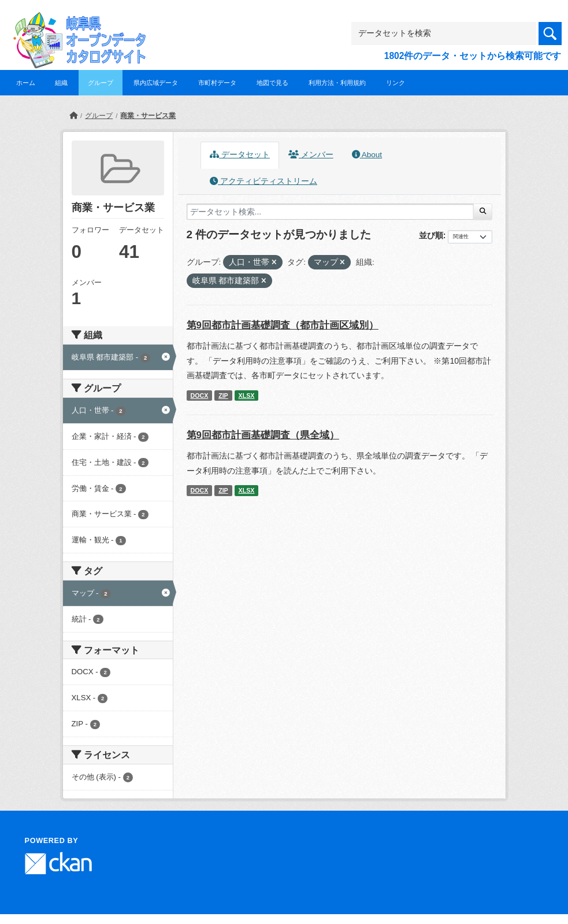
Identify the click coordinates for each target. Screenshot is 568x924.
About (367, 155)
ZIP (223, 396)
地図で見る (272, 83)
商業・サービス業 (148, 116)
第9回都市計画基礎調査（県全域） (263, 435)
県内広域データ (156, 83)
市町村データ (217, 83)
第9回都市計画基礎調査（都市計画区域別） (283, 325)
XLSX (247, 396)
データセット (240, 155)
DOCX (199, 396)
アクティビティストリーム (263, 181)
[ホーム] (73, 116)
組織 (61, 83)
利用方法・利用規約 (337, 83)
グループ (101, 83)
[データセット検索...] (331, 212)
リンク (396, 83)
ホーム (26, 83)
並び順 (431, 235)
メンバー (311, 155)
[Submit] (483, 212)
